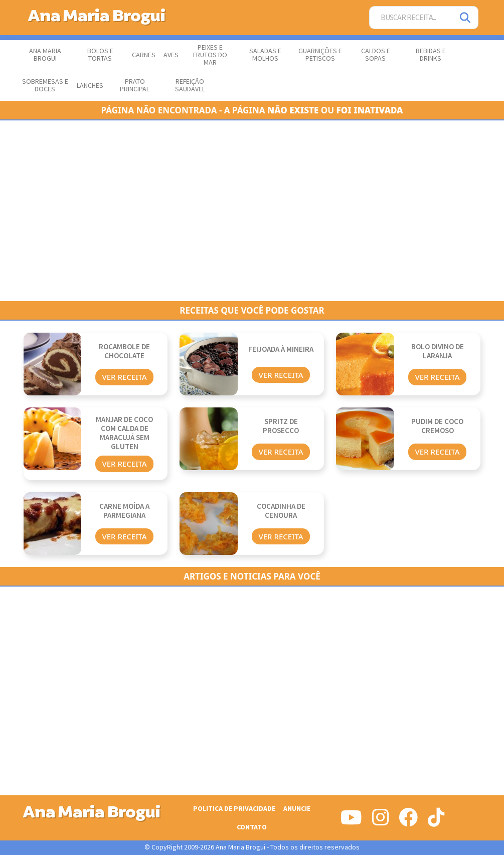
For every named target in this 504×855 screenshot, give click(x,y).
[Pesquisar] (466, 18)
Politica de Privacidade (234, 809)
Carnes (144, 55)
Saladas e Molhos (265, 55)
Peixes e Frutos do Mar (210, 55)
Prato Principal (135, 86)
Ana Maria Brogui (45, 55)
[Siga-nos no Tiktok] (436, 821)
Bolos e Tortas (100, 55)
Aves (171, 55)
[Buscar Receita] (411, 18)
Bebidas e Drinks (431, 55)
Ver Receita (124, 377)
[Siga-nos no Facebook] (408, 821)
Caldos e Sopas (376, 55)
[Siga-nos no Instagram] (380, 821)
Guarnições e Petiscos (320, 55)
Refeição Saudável (190, 86)
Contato (252, 827)
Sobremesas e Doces (45, 86)
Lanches (90, 86)
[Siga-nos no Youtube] (351, 821)
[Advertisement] (252, 211)
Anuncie (297, 809)
